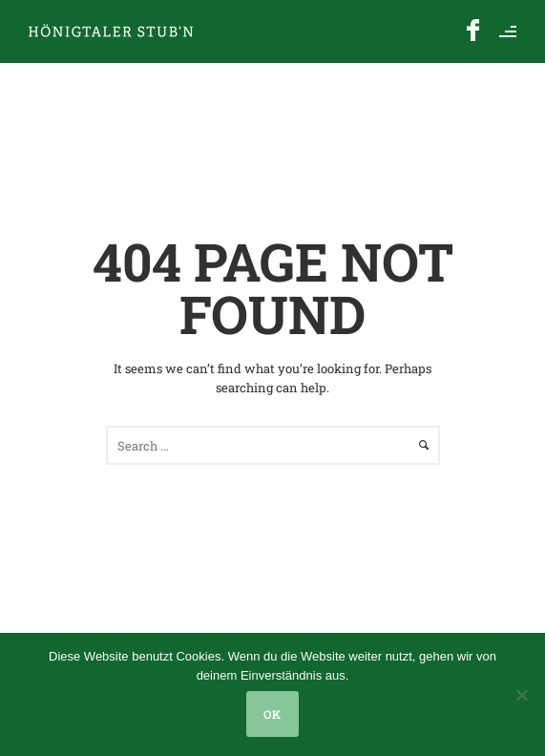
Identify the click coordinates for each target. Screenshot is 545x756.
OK (272, 714)
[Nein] (521, 695)
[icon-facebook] (473, 31)
